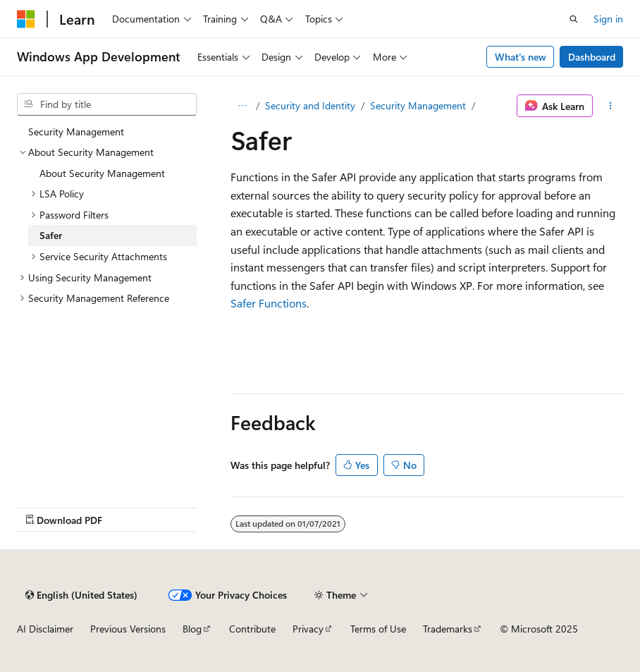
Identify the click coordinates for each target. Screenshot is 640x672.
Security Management (418, 105)
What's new (521, 57)
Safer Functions (269, 303)
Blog (192, 629)
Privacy (308, 629)
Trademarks (448, 629)
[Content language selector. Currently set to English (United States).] (81, 595)
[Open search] (574, 19)
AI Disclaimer (45, 629)
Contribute (252, 629)
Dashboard (592, 57)
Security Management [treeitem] (76, 132)
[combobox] (107, 104)
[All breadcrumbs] (243, 106)
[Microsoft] (26, 19)
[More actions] (611, 106)
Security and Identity (310, 105)
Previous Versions (128, 629)
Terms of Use (378, 629)
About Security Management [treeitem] (102, 173)
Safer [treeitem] (51, 235)
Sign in (608, 19)
